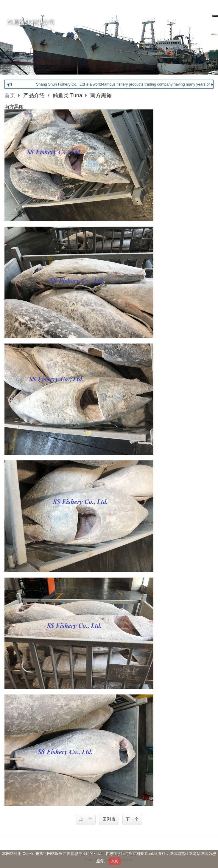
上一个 (86, 819)
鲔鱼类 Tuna (68, 95)
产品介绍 (38, 95)
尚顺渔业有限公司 (31, 22)
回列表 (109, 819)
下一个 (132, 819)
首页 (10, 95)
